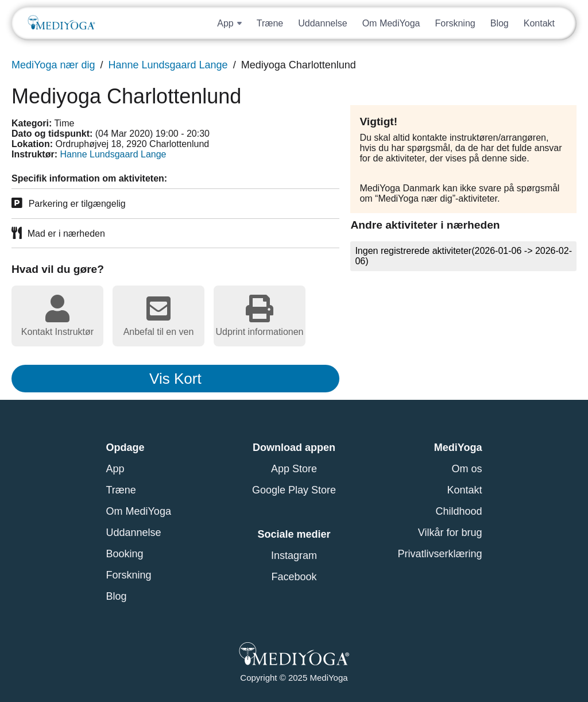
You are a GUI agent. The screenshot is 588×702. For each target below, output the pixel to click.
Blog (500, 23)
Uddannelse (322, 23)
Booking (125, 554)
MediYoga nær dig (53, 65)
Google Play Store (294, 490)
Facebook (294, 577)
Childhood (459, 511)
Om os (467, 469)
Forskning (455, 23)
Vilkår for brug (450, 533)
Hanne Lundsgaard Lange (168, 65)
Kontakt (539, 23)
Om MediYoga (391, 23)
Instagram (294, 556)
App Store (294, 469)
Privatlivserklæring (440, 554)
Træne (270, 23)
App (115, 469)
